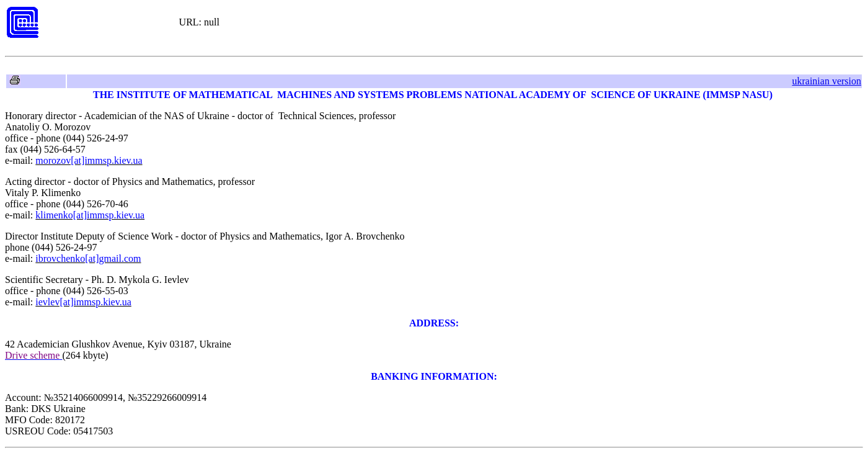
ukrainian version (826, 81)
